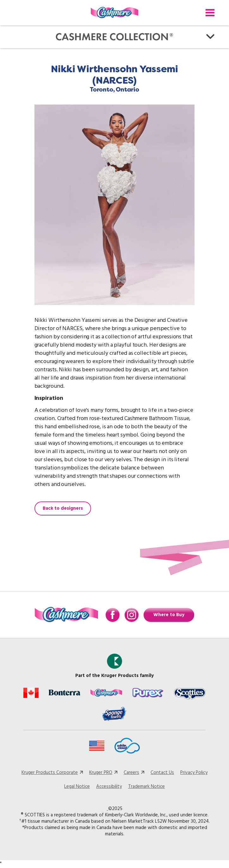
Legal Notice (77, 787)
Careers (131, 773)
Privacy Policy (194, 773)
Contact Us (162, 773)
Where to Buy (169, 615)
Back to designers (63, 508)
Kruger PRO (101, 773)
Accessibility (109, 787)
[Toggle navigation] (210, 13)
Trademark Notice (146, 787)
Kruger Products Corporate (50, 773)
